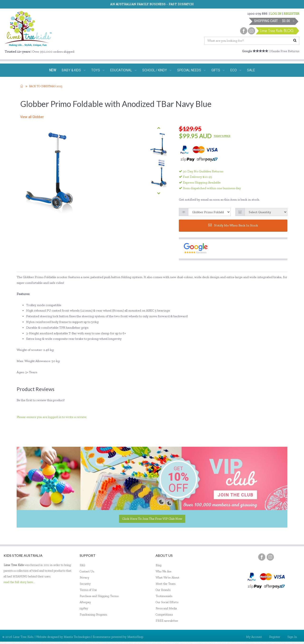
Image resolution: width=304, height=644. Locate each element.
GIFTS (218, 70)
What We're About (167, 577)
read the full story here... (19, 582)
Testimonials (164, 596)
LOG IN (276, 14)
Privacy (84, 577)
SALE (251, 70)
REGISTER (291, 14)
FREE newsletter (167, 621)
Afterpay (85, 602)
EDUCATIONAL (123, 70)
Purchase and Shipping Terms (99, 596)
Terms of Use (88, 590)
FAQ (82, 565)
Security (85, 584)
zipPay (84, 608)
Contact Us (87, 571)
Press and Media (166, 608)
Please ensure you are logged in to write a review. (52, 417)
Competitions (164, 614)
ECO (236, 70)
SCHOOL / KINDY (157, 70)
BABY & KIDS (74, 70)
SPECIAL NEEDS (191, 70)
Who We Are (164, 571)
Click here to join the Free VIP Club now (152, 519)
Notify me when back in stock (233, 225)
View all (32, 117)
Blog (159, 565)
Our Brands (163, 590)
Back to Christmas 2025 (46, 86)
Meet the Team (166, 584)
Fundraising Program (93, 614)
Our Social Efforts (167, 602)
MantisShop (135, 637)
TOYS (98, 70)
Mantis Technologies (77, 637)
